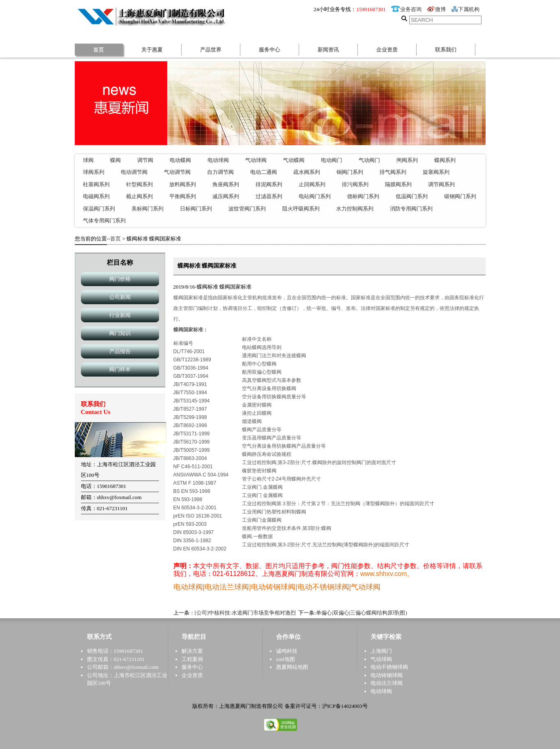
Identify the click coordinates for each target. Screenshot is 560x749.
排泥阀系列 (269, 184)
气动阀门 (369, 160)
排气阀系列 (393, 172)
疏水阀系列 (307, 172)
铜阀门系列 (350, 172)
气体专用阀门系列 (104, 221)
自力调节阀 (220, 172)
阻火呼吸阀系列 (301, 209)
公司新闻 (120, 297)
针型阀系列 (139, 184)
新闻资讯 (328, 50)
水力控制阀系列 (355, 209)
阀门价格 (120, 279)
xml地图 (286, 659)
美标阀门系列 (147, 209)
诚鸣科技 (287, 651)
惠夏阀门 (154, 16)
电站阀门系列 (315, 196)
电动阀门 (332, 160)
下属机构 (466, 9)
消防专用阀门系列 (411, 209)
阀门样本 (120, 369)
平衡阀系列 (183, 196)
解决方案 (192, 651)
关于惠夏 (152, 50)
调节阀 (145, 160)
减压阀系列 (226, 196)
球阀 (88, 160)
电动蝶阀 (180, 160)
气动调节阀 (177, 172)
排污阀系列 (355, 184)
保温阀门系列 (99, 209)
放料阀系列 (183, 184)
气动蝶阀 (294, 160)
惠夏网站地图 (292, 667)
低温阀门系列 (412, 196)
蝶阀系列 (445, 160)
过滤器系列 (269, 196)
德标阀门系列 (363, 196)
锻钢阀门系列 (460, 196)
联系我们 (446, 50)
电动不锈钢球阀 (389, 667)
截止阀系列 (139, 196)
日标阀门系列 (196, 209)
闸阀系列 (407, 160)
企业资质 (387, 50)
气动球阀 (256, 160)
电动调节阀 (134, 172)
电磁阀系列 (96, 196)
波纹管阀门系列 (247, 209)
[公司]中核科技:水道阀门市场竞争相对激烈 (245, 613)
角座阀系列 (226, 184)
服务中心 (270, 50)
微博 (436, 9)
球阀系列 (94, 172)
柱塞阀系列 (96, 184)
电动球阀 (218, 160)
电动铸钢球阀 (387, 675)
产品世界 (211, 50)
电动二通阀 (264, 172)
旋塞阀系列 (436, 172)
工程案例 (192, 659)
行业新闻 (120, 315)
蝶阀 (115, 160)
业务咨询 (406, 9)
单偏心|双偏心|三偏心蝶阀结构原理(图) (362, 613)
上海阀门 (381, 651)
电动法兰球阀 (387, 683)
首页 (99, 50)
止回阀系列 (312, 184)
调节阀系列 (441, 184)
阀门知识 (120, 333)
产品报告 (120, 351)
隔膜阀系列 (398, 184)
